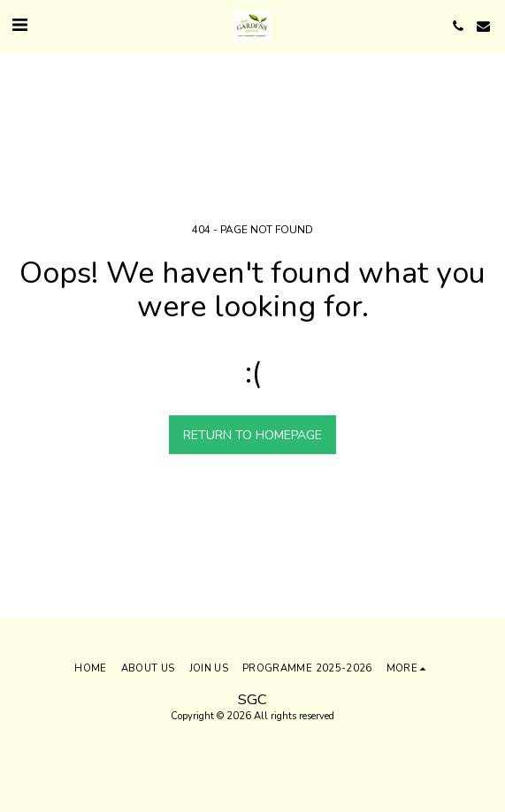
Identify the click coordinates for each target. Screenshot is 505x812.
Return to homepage (252, 435)
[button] (19, 25)
